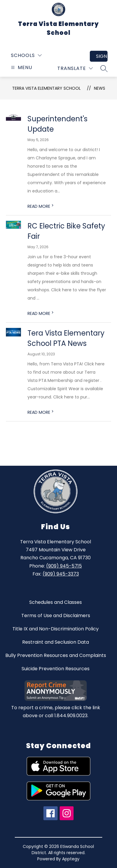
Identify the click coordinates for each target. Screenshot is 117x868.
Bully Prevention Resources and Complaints (56, 655)
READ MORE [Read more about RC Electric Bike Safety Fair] (41, 313)
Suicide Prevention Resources (56, 669)
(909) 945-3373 (61, 574)
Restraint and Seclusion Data (56, 642)
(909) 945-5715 (64, 566)
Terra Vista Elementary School (46, 88)
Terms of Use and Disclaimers (56, 616)
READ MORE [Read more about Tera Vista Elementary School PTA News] (41, 412)
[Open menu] (21, 67)
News (100, 88)
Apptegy (71, 859)
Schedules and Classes (56, 602)
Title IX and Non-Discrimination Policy (56, 629)
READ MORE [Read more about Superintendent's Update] (41, 206)
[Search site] (104, 68)
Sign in (102, 56)
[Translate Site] (75, 68)
